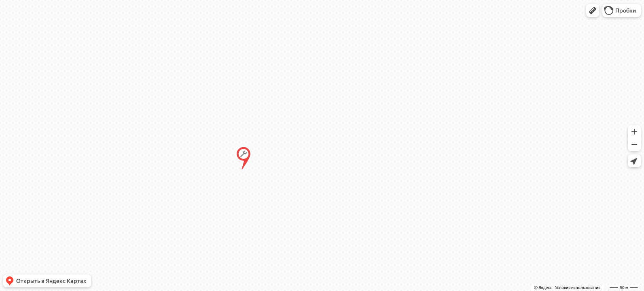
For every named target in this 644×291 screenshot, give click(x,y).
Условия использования (578, 288)
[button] (593, 11)
